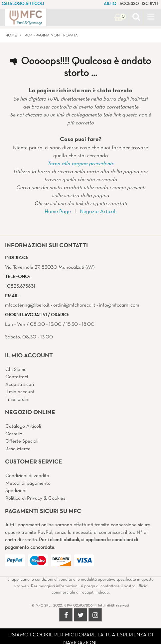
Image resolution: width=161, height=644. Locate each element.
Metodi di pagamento (28, 483)
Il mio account (20, 392)
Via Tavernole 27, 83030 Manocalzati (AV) (50, 267)
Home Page (58, 212)
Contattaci (17, 377)
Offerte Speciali (22, 441)
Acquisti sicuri (20, 385)
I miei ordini (17, 399)
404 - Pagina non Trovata (51, 36)
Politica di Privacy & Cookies (35, 498)
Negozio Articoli (98, 212)
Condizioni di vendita (27, 476)
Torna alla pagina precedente (81, 164)
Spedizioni (16, 491)
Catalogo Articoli (23, 426)
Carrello (14, 434)
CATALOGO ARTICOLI (23, 4)
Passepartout (95, 632)
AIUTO (110, 4)
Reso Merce (18, 449)
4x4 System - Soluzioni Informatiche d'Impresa (95, 640)
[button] (136, 18)
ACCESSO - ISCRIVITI (139, 4)
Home (11, 36)
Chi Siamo (16, 370)
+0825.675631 (20, 286)
